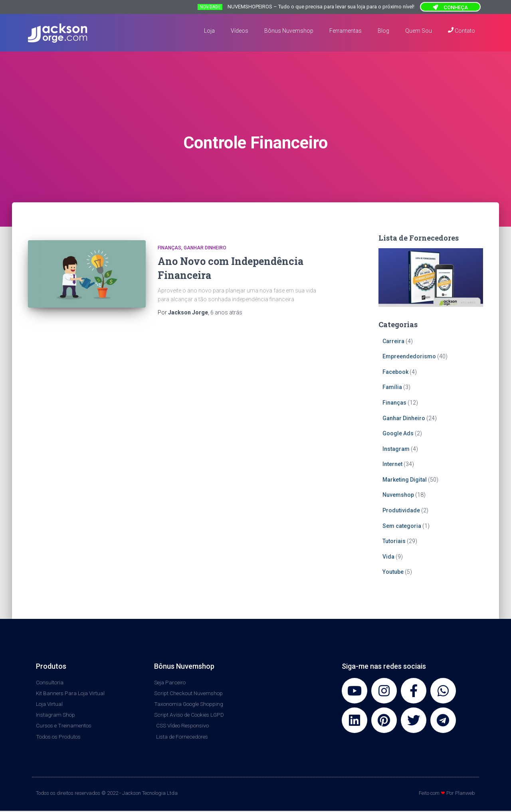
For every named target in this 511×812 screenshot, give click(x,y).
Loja (209, 31)
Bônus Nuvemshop (289, 31)
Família (392, 387)
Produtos (51, 666)
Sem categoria (402, 526)
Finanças (169, 248)
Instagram (396, 449)
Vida (388, 557)
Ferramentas (346, 31)
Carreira (393, 341)
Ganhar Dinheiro (205, 248)
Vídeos (240, 31)
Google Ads (398, 433)
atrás (226, 312)
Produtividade (401, 510)
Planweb (465, 794)
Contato (461, 31)
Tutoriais (394, 541)
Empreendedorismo (409, 356)
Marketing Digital (405, 480)
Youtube (393, 572)
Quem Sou (419, 31)
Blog (383, 31)
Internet (392, 464)
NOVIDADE (210, 7)
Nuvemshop (398, 495)
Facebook (395, 372)
